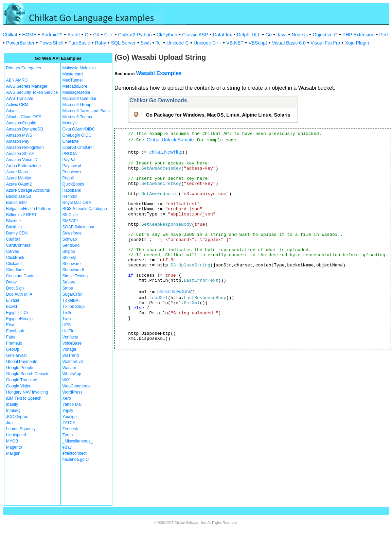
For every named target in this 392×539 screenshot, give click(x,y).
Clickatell (14, 264)
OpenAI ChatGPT (78, 147)
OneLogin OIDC (77, 135)
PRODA (70, 154)
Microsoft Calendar (80, 99)
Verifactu (70, 337)
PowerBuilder (20, 43)
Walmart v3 (73, 362)
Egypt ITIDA (17, 313)
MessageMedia (76, 92)
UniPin (68, 331)
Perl (384, 35)
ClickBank (15, 258)
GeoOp (13, 349)
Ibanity (12, 404)
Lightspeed (16, 435)
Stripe (68, 288)
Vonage (69, 349)
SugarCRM (73, 294)
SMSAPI (70, 221)
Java (282, 35)
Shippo (69, 251)
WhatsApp (72, 374)
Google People (20, 368)
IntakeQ (13, 411)
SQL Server (123, 43)
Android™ (52, 35)
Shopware (72, 264)
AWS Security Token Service (32, 92)
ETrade (13, 300)
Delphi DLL (248, 35)
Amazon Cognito (21, 123)
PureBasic (79, 43)
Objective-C (325, 35)
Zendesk (70, 429)
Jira (9, 423)
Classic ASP (195, 35)
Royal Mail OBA (77, 203)
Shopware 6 (73, 270)
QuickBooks (73, 184)
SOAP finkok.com (78, 227)
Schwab (70, 239)
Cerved (13, 251)
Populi (68, 178)
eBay (67, 447)
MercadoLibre (75, 86)
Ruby (100, 43)
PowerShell (51, 43)
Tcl (159, 43)
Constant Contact (22, 276)
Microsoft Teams (77, 117)
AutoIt (74, 35)
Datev (11, 282)
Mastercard (73, 74)
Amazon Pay (18, 141)
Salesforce (72, 233)
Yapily (68, 411)
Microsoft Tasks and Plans (86, 111)
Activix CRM (17, 105)
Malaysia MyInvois (79, 68)
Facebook (15, 331)
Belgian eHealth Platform (29, 209)
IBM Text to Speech (24, 398)
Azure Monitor (19, 178)
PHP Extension (358, 35)
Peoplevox (72, 172)
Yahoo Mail (73, 404)
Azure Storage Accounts (28, 190)
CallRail (13, 239)
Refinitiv (70, 196)
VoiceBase (72, 343)
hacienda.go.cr (76, 459)
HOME (29, 35)
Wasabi (69, 368)
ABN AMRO (17, 80)
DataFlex (222, 35)
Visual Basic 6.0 (289, 43)
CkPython (167, 35)
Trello (68, 313)
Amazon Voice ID (22, 160)
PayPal (69, 160)
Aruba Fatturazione (23, 166)
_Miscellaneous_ (78, 441)
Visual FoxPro (325, 43)
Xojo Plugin (357, 43)
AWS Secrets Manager (27, 86)
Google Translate (22, 380)
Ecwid (12, 307)
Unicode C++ (208, 43)
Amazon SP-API (21, 154)
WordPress (73, 392)
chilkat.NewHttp (166, 152)
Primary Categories (24, 68)
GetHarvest (16, 355)
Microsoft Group (77, 105)
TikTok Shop (74, 307)
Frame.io (14, 343)
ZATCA (69, 423)
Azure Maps (17, 172)
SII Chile (70, 215)
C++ (109, 35)
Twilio (68, 319)
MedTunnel (73, 80)
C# (96, 35)
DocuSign (15, 288)
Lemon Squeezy (21, 429)
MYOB (12, 441)
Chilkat (10, 35)
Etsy (10, 325)
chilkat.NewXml (174, 292)
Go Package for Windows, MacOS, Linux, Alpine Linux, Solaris (218, 115)
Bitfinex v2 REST (22, 215)
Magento (14, 447)
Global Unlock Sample (170, 140)
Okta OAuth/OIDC (79, 129)
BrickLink (14, 227)
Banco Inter (16, 203)
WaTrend (71, 355)
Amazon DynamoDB (25, 129)
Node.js (300, 35)
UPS (67, 325)
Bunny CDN (17, 233)
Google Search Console (28, 374)
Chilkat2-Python (135, 35)
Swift (146, 43)
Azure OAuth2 (19, 184)
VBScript (257, 43)
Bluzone (13, 221)
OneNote (71, 141)
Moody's (70, 123)
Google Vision (19, 386)
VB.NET (235, 43)
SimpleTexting (75, 276)
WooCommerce (77, 386)
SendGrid (71, 245)
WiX (66, 380)
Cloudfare (15, 270)
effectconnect (75, 453)
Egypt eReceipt (20, 319)
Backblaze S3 (19, 196)
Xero (67, 398)
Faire (11, 337)
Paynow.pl (72, 166)
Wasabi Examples (159, 73)
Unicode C (177, 43)
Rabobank (72, 190)
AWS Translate (20, 99)
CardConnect (18, 245)
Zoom (68, 435)
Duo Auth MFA (19, 294)
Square (69, 282)
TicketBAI (71, 300)
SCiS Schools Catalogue (85, 209)
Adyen (12, 111)
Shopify (69, 258)
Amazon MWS (19, 135)
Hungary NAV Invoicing (27, 392)
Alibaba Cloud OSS (24, 117)
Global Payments (22, 362)
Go (269, 35)
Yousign (70, 417)
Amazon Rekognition (25, 147)
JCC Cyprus (17, 417)
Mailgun (13, 453)
